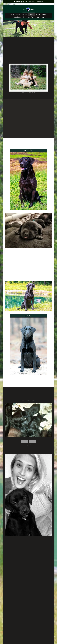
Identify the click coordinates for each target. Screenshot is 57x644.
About (18, 14)
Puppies (31, 14)
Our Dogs (24, 14)
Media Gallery (17, 17)
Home (12, 14)
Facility (38, 14)
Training (44, 14)
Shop (42, 17)
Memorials (26, 17)
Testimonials (35, 17)
